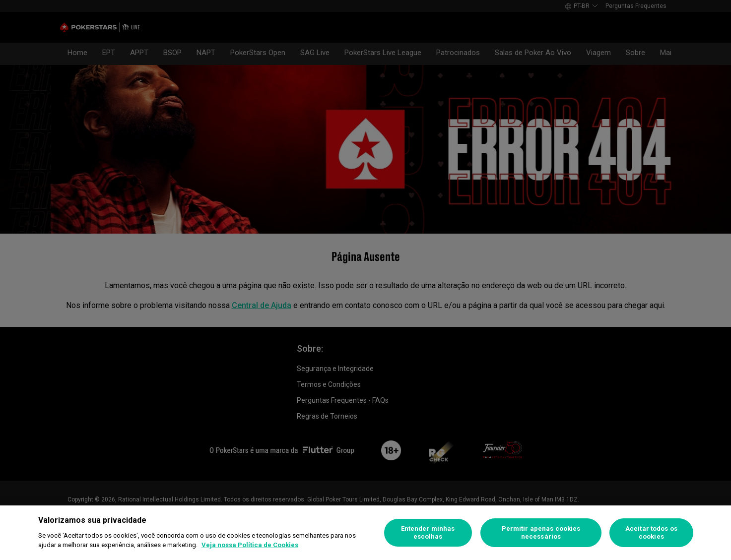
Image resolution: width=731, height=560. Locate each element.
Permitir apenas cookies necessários (541, 532)
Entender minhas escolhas (428, 532)
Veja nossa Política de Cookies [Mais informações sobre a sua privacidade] (250, 545)
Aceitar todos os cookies (651, 532)
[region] (365, 533)
